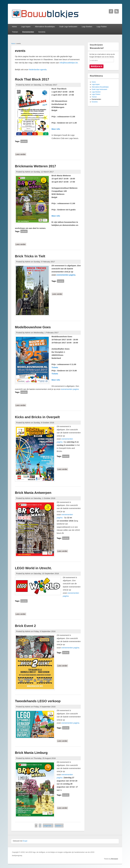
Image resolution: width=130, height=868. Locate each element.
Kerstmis (42, 32)
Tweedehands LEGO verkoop (38, 701)
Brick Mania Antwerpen (33, 493)
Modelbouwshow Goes (33, 327)
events (24, 141)
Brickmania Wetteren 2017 (35, 166)
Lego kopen (26, 27)
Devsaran (115, 859)
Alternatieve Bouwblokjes (45, 27)
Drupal (25, 841)
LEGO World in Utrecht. (33, 568)
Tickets (55, 367)
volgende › (48, 825)
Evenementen (28, 32)
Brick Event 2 (25, 626)
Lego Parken (102, 27)
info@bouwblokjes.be (69, 63)
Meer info (56, 129)
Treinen (15, 32)
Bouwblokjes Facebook (111, 11)
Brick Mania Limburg (31, 753)
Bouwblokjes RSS (117, 11)
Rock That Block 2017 (32, 79)
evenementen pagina (66, 275)
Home (14, 27)
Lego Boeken (87, 27)
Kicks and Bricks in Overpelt (37, 417)
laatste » (59, 825)
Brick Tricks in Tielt (30, 256)
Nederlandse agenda (38, 69)
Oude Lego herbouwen (68, 27)
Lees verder (21, 154)
